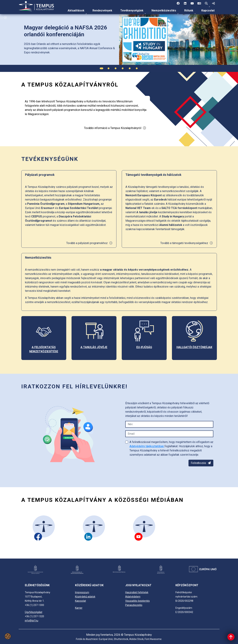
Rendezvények (102, 10)
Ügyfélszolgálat (34, 612)
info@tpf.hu (32, 621)
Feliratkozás (201, 463)
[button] (206, 4)
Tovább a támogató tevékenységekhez (187, 243)
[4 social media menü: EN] (199, 4)
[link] (213, 4)
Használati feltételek (137, 592)
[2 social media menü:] (185, 4)
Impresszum (82, 592)
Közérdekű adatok (85, 597)
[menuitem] (76, 11)
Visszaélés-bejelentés (137, 601)
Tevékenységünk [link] (132, 10)
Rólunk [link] (189, 10)
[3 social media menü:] (192, 4)
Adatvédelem (133, 597)
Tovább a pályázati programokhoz (89, 243)
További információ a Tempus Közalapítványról (115, 128)
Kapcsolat (208, 10)
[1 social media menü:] (178, 4)
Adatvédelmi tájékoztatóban (147, 446)
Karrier (79, 608)
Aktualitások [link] (76, 10)
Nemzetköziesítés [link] (164, 10)
